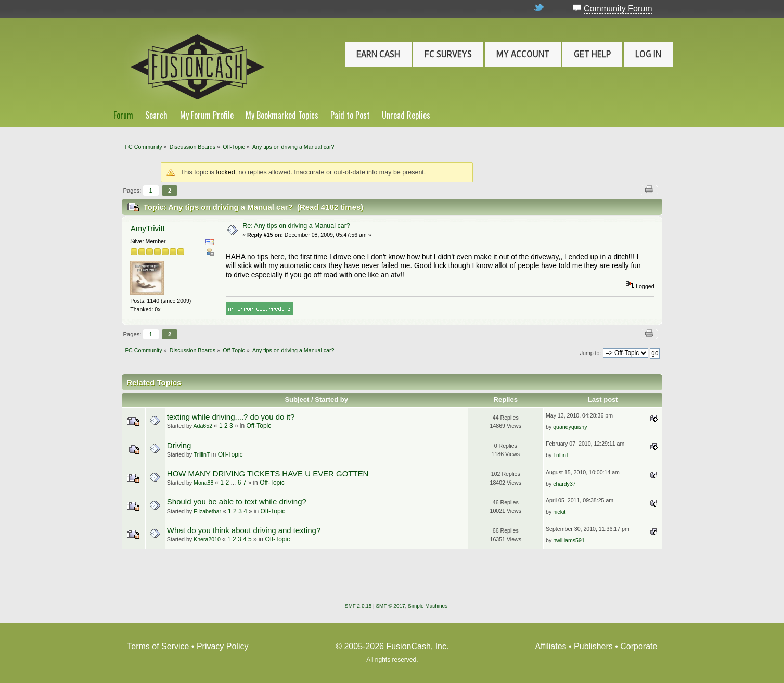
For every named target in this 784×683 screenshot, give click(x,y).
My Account (523, 54)
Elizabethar (207, 511)
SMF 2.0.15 (358, 606)
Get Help (592, 54)
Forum (123, 115)
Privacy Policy (223, 646)
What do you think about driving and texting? (244, 530)
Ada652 (203, 426)
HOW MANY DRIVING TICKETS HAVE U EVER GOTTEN (268, 473)
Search (156, 115)
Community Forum (618, 9)
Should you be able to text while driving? (237, 502)
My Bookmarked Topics (282, 115)
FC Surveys (448, 54)
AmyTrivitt (148, 228)
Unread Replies (406, 115)
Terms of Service (158, 646)
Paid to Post (350, 115)
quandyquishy (570, 427)
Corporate (639, 646)
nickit (559, 512)
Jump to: (591, 353)
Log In (648, 54)
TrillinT (202, 454)
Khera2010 (207, 539)
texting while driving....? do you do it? (231, 417)
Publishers (593, 646)
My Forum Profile (207, 115)
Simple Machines (428, 606)
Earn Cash (378, 54)
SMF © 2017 (390, 606)
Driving (179, 445)
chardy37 (564, 484)
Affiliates (550, 646)
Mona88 (203, 483)
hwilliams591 (569, 540)
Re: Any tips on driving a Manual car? (296, 226)
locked (226, 172)
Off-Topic (259, 426)
